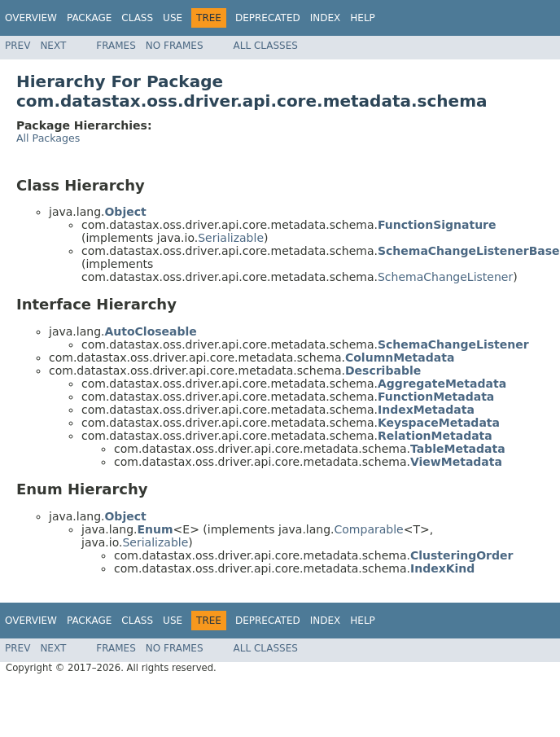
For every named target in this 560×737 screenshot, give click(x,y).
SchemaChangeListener (445, 277)
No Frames (175, 46)
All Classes (266, 46)
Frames (116, 46)
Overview (31, 18)
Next (53, 46)
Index (326, 18)
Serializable (231, 238)
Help (363, 18)
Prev (17, 46)
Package (89, 18)
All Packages (48, 138)
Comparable (369, 529)
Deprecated (268, 18)
